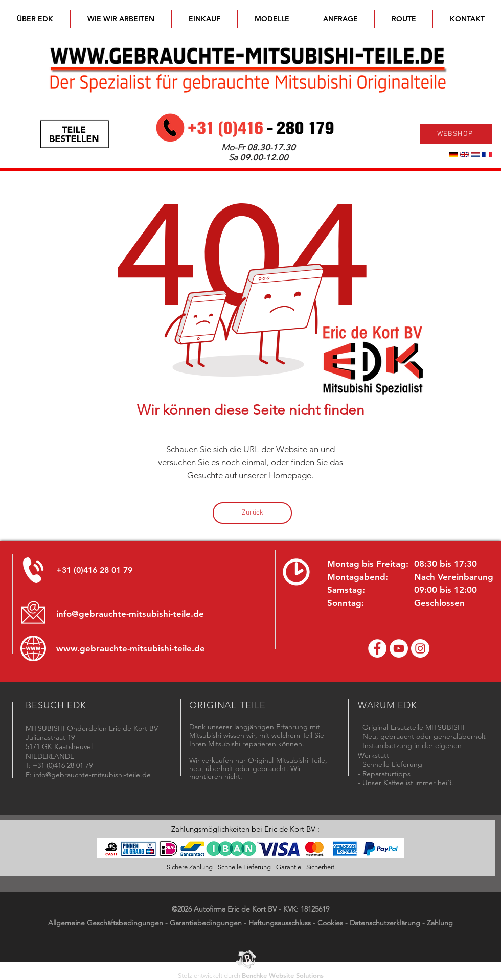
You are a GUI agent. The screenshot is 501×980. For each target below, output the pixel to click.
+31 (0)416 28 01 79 (94, 570)
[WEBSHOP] (456, 134)
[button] (272, 19)
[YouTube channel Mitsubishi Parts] (399, 648)
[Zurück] (252, 513)
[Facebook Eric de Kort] (377, 648)
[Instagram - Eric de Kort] (420, 648)
